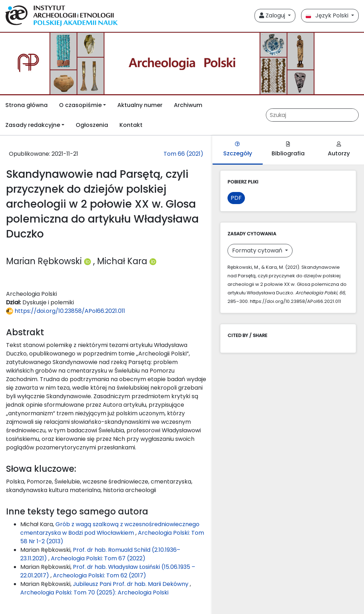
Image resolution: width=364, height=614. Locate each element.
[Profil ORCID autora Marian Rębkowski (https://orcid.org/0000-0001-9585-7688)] (89, 261)
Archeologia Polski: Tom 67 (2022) (98, 558)
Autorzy (339, 150)
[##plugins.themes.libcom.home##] (182, 64)
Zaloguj (273, 15)
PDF (236, 198)
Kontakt (131, 125)
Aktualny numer (140, 105)
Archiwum (188, 105)
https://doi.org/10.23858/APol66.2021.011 (66, 311)
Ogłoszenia (92, 125)
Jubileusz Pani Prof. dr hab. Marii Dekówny (131, 584)
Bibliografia (288, 150)
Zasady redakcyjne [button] (33, 125)
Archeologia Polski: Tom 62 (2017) (100, 575)
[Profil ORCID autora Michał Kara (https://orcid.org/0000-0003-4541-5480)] (153, 261)
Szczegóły (238, 150)
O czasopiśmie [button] (80, 105)
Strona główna (26, 105)
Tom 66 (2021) (183, 154)
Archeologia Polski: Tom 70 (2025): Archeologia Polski (94, 592)
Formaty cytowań (258, 250)
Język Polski (328, 15)
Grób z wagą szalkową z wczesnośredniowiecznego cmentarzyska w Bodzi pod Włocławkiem (110, 528)
